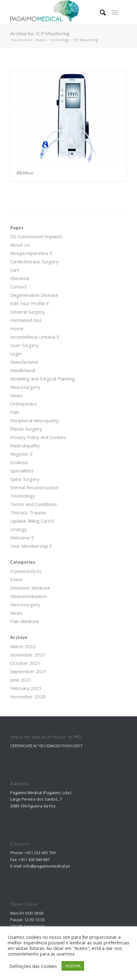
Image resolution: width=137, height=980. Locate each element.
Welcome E (22, 538)
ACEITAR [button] (73, 966)
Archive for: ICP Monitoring (40, 33)
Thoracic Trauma (28, 512)
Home (17, 328)
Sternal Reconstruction (34, 487)
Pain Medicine (25, 621)
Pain (15, 412)
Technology (23, 496)
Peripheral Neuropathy (34, 420)
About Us (20, 245)
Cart (15, 270)
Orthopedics (24, 404)
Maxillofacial (23, 370)
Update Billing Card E (32, 521)
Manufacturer (24, 362)
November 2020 (28, 697)
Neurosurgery (25, 387)
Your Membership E (31, 546)
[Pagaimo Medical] (57, 12)
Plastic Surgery (26, 429)
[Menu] (115, 12)
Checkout (20, 278)
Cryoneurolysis (26, 571)
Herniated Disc (26, 320)
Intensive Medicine (30, 588)
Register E (21, 454)
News (16, 395)
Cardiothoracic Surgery (34, 261)
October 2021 (25, 663)
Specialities (22, 471)
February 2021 (26, 688)
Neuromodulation (29, 596)
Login (16, 354)
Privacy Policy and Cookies (38, 437)
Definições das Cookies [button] (33, 966)
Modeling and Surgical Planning (43, 379)
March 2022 (23, 646)
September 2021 (28, 671)
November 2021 (28, 655)
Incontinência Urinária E (35, 337)
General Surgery (28, 312)
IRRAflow (25, 173)
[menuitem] (100, 12)
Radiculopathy (25, 446)
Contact (18, 287)
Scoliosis (19, 462)
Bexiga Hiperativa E (31, 253)
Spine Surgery (25, 479)
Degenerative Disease (34, 295)
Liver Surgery (24, 345)
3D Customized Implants (36, 236)
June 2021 (21, 680)
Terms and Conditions (34, 504)
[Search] (100, 12)
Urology (19, 529)
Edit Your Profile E (30, 303)
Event (16, 579)
